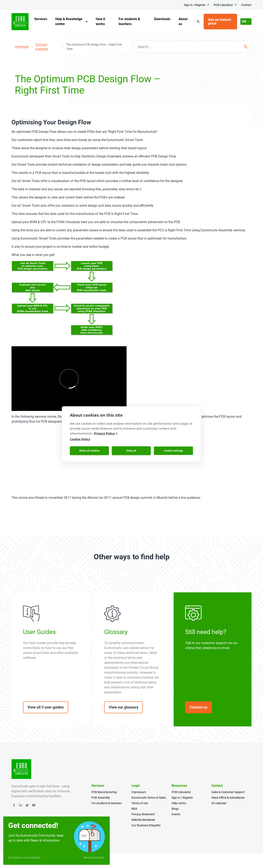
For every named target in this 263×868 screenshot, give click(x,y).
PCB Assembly (101, 798)
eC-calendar (219, 803)
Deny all (131, 451)
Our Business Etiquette (146, 825)
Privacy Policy (104, 433)
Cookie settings (174, 451)
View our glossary (123, 707)
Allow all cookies (89, 451)
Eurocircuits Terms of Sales (149, 798)
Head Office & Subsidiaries (228, 798)
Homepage (22, 47)
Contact (246, 5)
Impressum (139, 792)
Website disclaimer (143, 820)
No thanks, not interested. (25, 858)
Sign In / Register (195, 5)
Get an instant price (220, 21)
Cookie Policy (80, 439)
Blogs (175, 809)
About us (183, 21)
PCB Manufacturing (104, 792)
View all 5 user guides (46, 707)
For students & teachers (129, 21)
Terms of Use (140, 803)
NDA (134, 809)
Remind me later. (94, 858)
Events (176, 814)
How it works (100, 21)
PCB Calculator (223, 5)
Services (41, 19)
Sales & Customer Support (228, 792)
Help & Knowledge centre (69, 21)
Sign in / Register (182, 798)
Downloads (162, 19)
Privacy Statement (143, 814)
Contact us (198, 707)
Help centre (179, 803)
